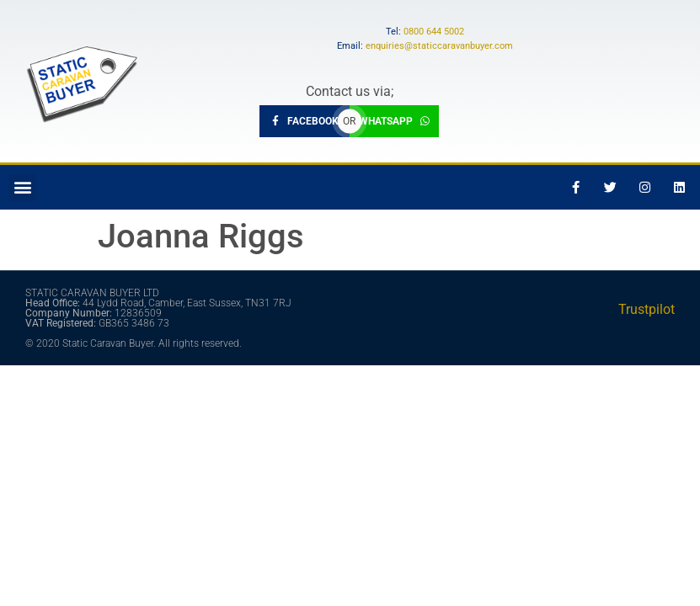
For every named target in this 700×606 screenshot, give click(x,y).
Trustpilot (647, 309)
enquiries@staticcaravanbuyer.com (439, 46)
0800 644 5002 (434, 32)
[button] (22, 187)
